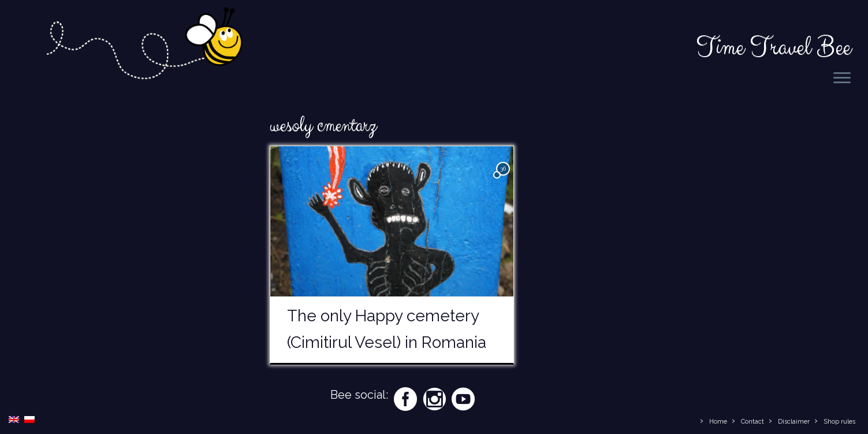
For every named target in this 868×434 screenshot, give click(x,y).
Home (718, 422)
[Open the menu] (842, 79)
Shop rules (839, 422)
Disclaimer (794, 422)
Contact (752, 422)
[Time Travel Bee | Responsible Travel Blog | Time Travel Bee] (144, 46)
